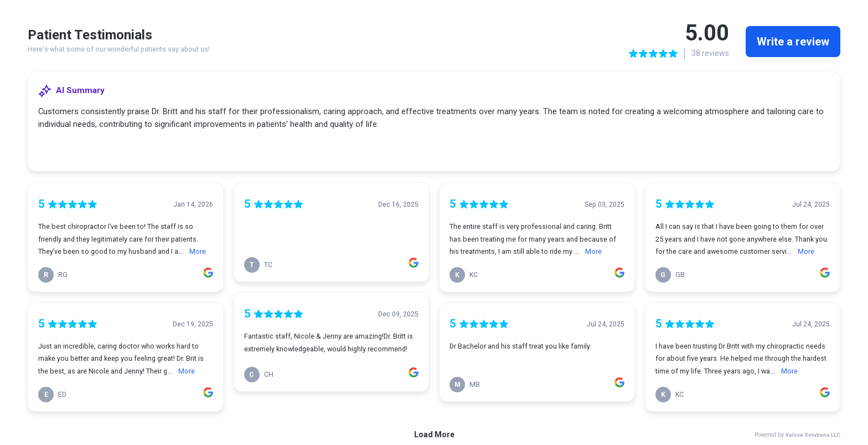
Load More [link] (434, 434)
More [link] (198, 251)
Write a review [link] (793, 42)
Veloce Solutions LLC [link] (813, 435)
